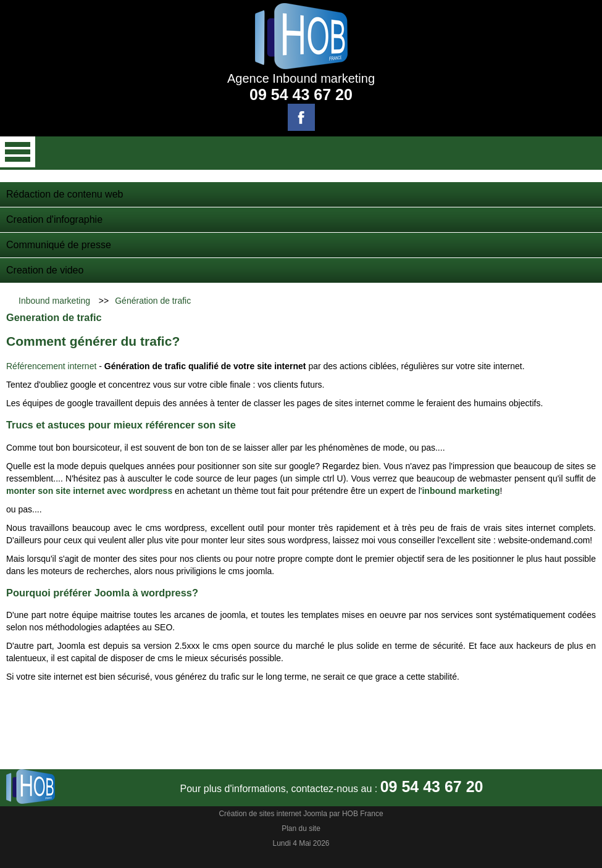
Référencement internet (52, 366)
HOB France (363, 814)
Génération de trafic (153, 301)
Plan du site (301, 828)
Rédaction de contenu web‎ (65, 194)
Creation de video (45, 270)
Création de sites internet (260, 814)
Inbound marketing (54, 301)
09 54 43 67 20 (301, 94)
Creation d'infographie (54, 219)
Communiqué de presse (59, 245)
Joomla (315, 814)
